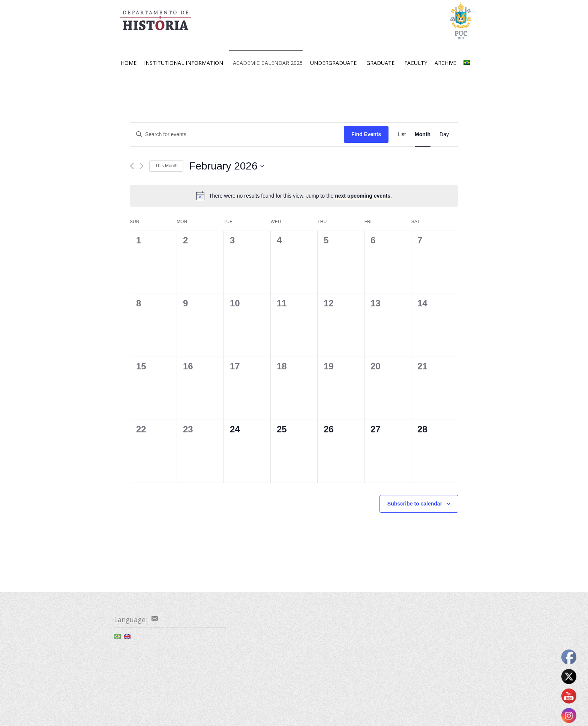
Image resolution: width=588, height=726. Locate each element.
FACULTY (416, 63)
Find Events (366, 134)
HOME (129, 63)
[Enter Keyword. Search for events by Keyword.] (237, 134)
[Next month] (142, 166)
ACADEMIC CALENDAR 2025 (268, 63)
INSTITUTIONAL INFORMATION (184, 63)
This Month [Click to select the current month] (166, 166)
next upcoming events (363, 196)
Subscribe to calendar (415, 504)
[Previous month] (132, 166)
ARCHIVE (445, 63)
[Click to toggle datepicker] (227, 166)
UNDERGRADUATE (333, 63)
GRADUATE (380, 63)
